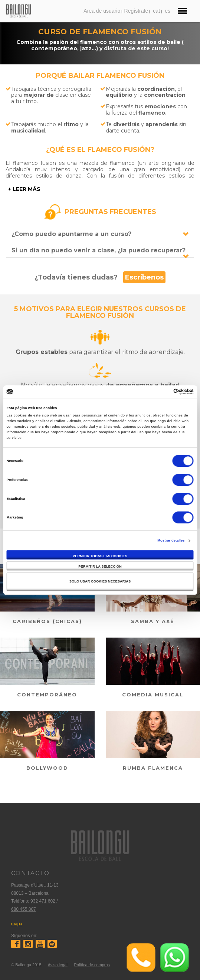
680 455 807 (24, 909)
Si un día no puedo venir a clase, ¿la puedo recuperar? (99, 250)
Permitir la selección (100, 567)
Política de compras (92, 965)
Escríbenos (144, 277)
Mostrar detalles (171, 540)
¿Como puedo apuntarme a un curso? (71, 234)
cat (156, 11)
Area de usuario (102, 11)
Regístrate (136, 11)
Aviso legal (58, 965)
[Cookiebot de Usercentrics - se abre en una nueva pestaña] (161, 392)
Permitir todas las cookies (100, 556)
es (168, 11)
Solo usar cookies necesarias (100, 581)
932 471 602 (43, 901)
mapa (17, 924)
